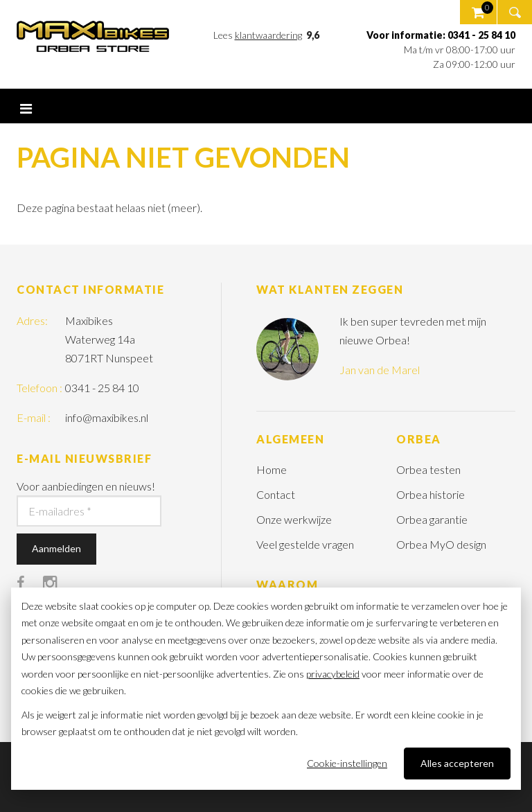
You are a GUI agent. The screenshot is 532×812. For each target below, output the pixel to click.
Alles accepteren (457, 763)
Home (272, 469)
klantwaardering (268, 35)
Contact (276, 494)
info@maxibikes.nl (107, 417)
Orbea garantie (432, 519)
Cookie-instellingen (347, 763)
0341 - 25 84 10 (102, 388)
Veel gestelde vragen (305, 544)
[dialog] (266, 689)
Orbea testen (428, 469)
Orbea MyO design (441, 544)
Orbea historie (431, 494)
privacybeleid (333, 674)
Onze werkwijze (294, 519)
